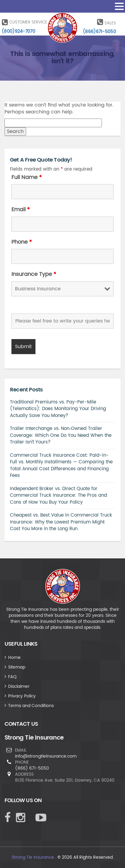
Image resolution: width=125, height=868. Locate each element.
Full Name (27, 178)
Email (21, 210)
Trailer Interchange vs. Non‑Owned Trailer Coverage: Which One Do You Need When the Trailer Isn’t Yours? (61, 435)
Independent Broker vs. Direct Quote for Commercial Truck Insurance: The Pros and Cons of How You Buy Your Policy (58, 496)
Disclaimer (19, 686)
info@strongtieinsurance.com (46, 756)
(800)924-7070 (18, 31)
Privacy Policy (22, 696)
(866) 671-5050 (32, 768)
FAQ (12, 677)
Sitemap (17, 667)
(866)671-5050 (99, 32)
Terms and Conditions (31, 706)
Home (14, 658)
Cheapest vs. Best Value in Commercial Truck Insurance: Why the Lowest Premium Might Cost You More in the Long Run (61, 522)
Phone (22, 242)
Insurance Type (34, 274)
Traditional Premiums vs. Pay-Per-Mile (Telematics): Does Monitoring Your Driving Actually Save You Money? (58, 409)
